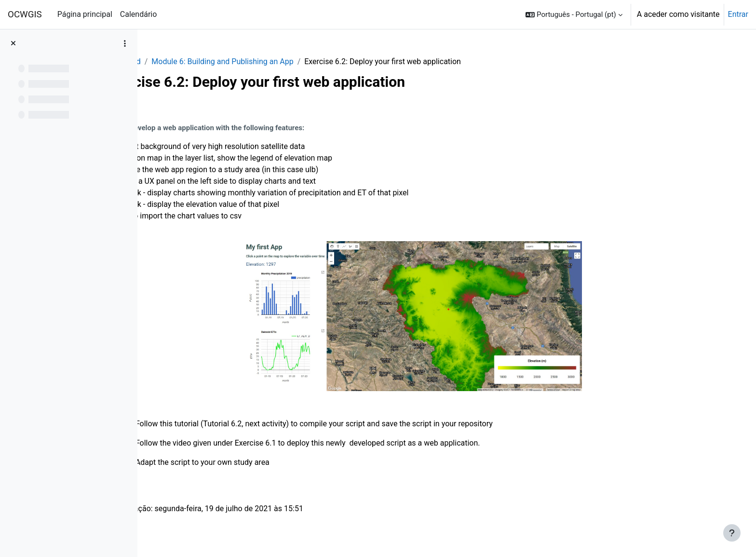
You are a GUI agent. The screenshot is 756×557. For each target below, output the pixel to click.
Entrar (738, 14)
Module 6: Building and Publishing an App (284, 61)
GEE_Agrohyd (179, 61)
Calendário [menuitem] (139, 14)
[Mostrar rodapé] (732, 533)
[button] (574, 14)
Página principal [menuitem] (85, 14)
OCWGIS (25, 14)
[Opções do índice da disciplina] (125, 43)
